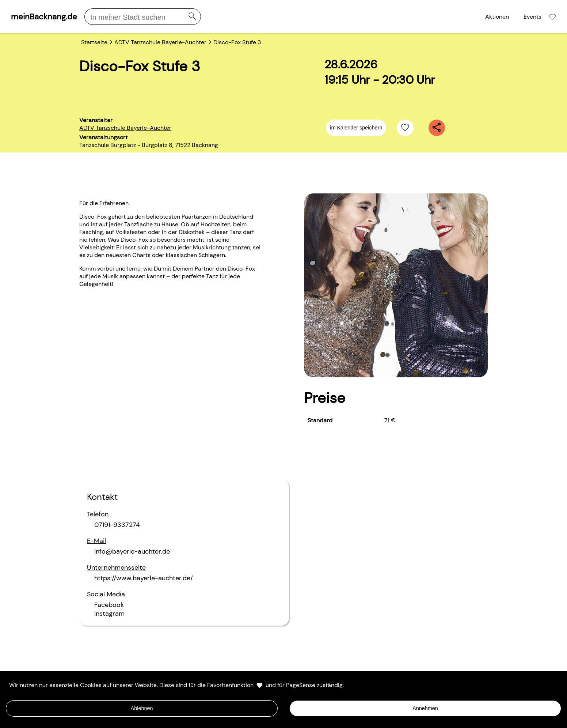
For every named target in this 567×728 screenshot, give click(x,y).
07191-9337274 (117, 525)
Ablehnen (142, 708)
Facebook (109, 605)
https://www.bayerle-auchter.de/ (144, 578)
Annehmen (425, 708)
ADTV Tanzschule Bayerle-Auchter (125, 128)
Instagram (109, 614)
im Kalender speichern (356, 128)
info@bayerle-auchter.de (132, 551)
